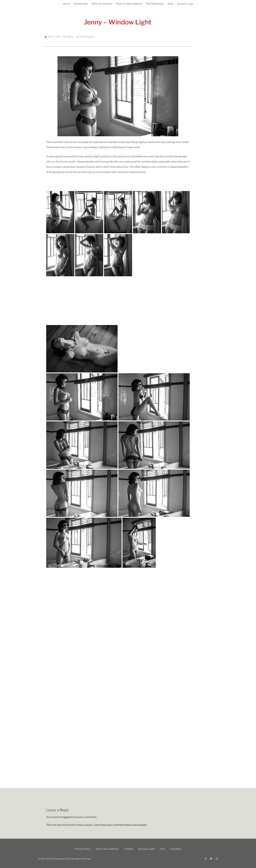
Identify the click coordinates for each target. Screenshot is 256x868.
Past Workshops (155, 4)
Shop (170, 4)
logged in (67, 817)
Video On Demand (102, 4)
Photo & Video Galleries (129, 4)
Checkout (176, 849)
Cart (162, 849)
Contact (128, 849)
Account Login (185, 4)
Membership (81, 4)
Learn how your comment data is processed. (120, 825)
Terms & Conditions (107, 849)
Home (66, 4)
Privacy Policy (83, 849)
